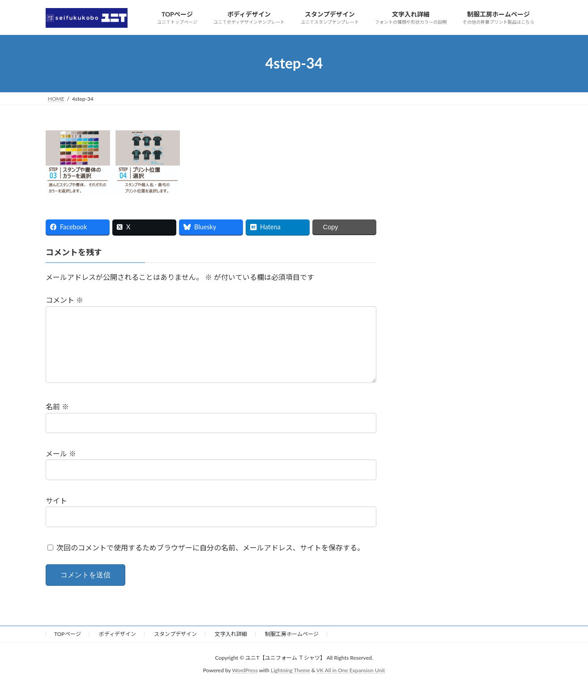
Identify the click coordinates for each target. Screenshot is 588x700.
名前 (57, 421)
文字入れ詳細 (231, 648)
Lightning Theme (290, 685)
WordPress (245, 685)
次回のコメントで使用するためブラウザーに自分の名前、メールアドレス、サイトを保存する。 (210, 562)
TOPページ (68, 648)
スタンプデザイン (175, 648)
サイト (56, 515)
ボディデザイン (117, 648)
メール (61, 468)
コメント (64, 300)
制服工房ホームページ (292, 648)
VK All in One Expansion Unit (351, 685)
